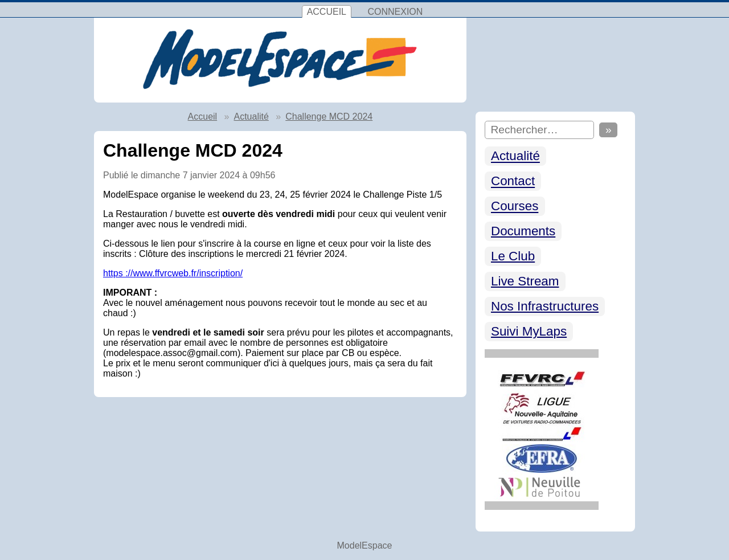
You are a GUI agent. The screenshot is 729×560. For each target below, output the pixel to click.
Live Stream (525, 281)
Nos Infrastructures (545, 306)
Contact (513, 181)
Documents (523, 231)
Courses (515, 207)
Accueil (327, 12)
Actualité (515, 156)
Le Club (513, 256)
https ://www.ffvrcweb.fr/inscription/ (173, 273)
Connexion (395, 12)
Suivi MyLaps (529, 331)
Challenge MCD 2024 (329, 117)
